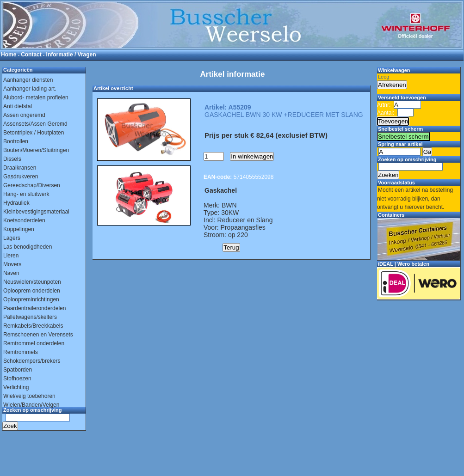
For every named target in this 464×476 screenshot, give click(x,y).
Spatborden (18, 370)
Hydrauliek (16, 203)
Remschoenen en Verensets (38, 335)
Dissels (12, 159)
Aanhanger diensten (28, 80)
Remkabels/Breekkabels (33, 326)
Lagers (12, 238)
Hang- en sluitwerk (26, 194)
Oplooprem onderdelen (32, 291)
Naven (11, 273)
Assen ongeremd (24, 115)
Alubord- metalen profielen (36, 98)
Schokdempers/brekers (32, 361)
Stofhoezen (17, 378)
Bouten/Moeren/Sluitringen (36, 150)
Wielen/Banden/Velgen (31, 405)
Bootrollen (16, 141)
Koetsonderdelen (24, 220)
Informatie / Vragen (71, 55)
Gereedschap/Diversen (32, 185)
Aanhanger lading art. (30, 89)
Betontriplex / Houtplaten (34, 133)
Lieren (11, 256)
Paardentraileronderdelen (34, 308)
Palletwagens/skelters (30, 317)
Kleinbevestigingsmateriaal (36, 212)
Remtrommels (21, 352)
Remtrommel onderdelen (34, 343)
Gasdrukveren (21, 177)
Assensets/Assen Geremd (35, 124)
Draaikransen (20, 168)
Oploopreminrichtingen (31, 299)
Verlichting (16, 387)
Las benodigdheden (28, 247)
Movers (12, 264)
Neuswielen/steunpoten (32, 282)
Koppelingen (19, 229)
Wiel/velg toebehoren (29, 396)
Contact (31, 55)
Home (9, 55)
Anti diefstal (18, 106)
